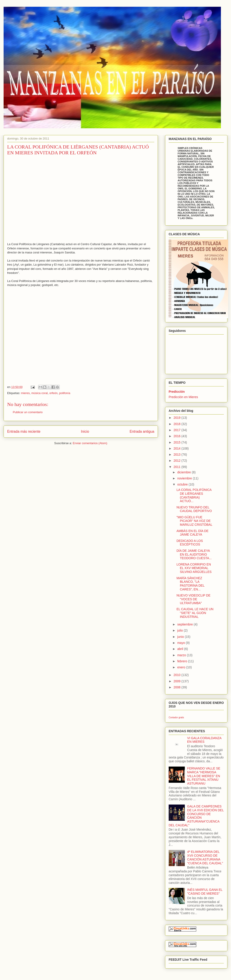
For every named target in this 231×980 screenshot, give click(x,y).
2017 (178, 430)
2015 (178, 442)
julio (180, 630)
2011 (178, 467)
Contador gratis (176, 717)
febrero (183, 661)
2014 (178, 448)
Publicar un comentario (28, 412)
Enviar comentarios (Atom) (90, 443)
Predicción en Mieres (183, 397)
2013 (178, 455)
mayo (181, 643)
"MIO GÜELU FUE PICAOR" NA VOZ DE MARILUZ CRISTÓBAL (194, 521)
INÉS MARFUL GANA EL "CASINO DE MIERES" (205, 892)
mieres (25, 393)
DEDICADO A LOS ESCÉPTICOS (190, 543)
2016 (178, 436)
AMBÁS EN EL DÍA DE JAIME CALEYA (193, 533)
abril (181, 649)
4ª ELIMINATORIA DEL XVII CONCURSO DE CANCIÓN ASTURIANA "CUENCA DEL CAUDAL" (205, 857)
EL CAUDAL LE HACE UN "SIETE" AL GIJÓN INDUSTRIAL (195, 613)
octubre (183, 484)
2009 (178, 681)
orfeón (53, 393)
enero (182, 667)
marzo (182, 655)
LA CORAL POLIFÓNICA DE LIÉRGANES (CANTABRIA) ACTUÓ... (194, 495)
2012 (178, 461)
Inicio (85, 431)
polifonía (65, 393)
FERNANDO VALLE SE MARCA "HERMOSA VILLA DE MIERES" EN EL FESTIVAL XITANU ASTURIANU (204, 776)
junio (181, 637)
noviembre (185, 478)
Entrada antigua (142, 431)
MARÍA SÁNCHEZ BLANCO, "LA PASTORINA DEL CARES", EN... (190, 584)
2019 (178, 418)
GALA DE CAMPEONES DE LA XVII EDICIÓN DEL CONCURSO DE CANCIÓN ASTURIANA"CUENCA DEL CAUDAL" (196, 816)
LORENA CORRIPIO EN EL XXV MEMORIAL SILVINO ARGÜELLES (194, 568)
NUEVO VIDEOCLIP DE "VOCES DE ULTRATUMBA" (193, 599)
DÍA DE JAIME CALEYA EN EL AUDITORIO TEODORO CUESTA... (194, 554)
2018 (178, 424)
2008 (178, 687)
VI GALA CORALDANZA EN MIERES (204, 740)
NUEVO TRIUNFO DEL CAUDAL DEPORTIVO (194, 509)
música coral (40, 393)
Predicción (177, 392)
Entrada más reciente (24, 431)
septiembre (185, 624)
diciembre (184, 472)
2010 (178, 675)
